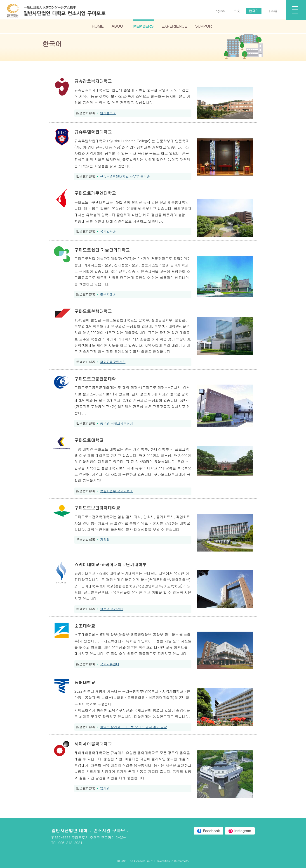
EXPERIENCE (174, 27)
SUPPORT (205, 27)
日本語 (271, 12)
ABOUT (119, 27)
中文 (236, 12)
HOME (98, 27)
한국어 (253, 12)
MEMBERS (144, 27)
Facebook (210, 831)
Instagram (242, 831)
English (218, 12)
